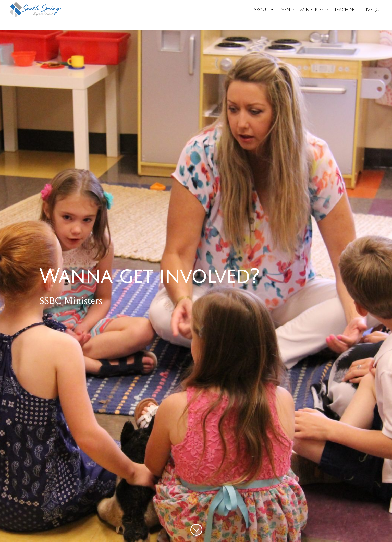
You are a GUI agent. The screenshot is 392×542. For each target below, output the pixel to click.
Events (287, 10)
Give (367, 10)
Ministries (312, 10)
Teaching (345, 10)
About (261, 10)
